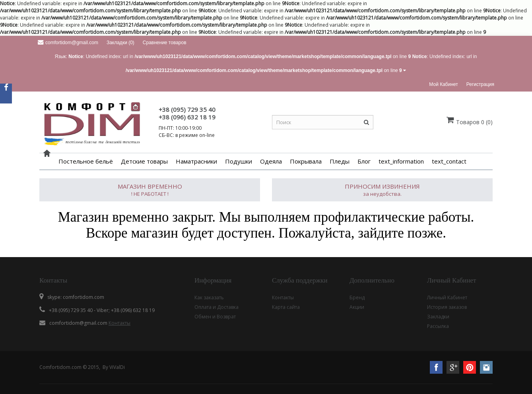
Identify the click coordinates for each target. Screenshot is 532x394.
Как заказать (209, 297)
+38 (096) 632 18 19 (187, 117)
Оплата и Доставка (216, 307)
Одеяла (271, 161)
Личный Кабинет (447, 297)
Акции (357, 307)
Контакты (119, 323)
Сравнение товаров (165, 43)
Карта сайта (286, 307)
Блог (364, 161)
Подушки (239, 161)
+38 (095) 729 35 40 (187, 109)
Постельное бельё (86, 161)
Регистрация (480, 84)
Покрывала (306, 161)
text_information (401, 161)
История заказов (447, 307)
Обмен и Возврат (215, 317)
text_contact (449, 161)
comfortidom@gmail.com (68, 42)
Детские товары (144, 161)
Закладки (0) (120, 43)
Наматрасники (196, 161)
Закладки (438, 317)
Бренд (357, 297)
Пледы (340, 161)
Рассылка (438, 326)
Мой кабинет (443, 84)
